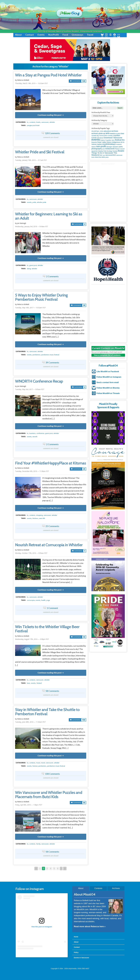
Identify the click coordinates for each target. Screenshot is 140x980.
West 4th (42, 518)
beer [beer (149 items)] (123, 133)
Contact (30, 35)
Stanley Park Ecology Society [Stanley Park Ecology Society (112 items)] (108, 151)
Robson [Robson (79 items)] (117, 149)
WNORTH (35, 437)
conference (40, 433)
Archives (116, 888)
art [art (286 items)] (104, 133)
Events (41, 35)
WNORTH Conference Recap (39, 381)
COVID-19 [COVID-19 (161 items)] (95, 138)
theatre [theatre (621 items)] (121, 151)
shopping (39, 515)
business (32, 433)
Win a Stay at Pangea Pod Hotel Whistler (48, 75)
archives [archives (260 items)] (115, 131)
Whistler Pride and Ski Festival (40, 152)
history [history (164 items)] (109, 142)
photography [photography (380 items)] (97, 149)
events (29, 202)
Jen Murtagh (22, 223)
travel (43, 763)
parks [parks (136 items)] (121, 147)
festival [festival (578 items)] (118, 140)
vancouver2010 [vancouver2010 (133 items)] (111, 155)
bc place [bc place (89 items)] (118, 134)
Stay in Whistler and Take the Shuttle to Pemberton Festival (47, 712)
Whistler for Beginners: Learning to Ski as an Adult (49, 216)
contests (32, 122)
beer (28, 683)
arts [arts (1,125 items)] (108, 133)
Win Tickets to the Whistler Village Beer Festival (47, 629)
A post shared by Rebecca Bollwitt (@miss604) (42, 954)
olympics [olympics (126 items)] (115, 147)
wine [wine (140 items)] (103, 157)
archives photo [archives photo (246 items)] (97, 133)
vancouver (45, 122)
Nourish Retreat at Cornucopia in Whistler (49, 545)
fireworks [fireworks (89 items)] (94, 142)
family (38, 844)
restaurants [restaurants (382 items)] (110, 149)
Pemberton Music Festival (50, 355)
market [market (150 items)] (99, 144)
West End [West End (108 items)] (98, 157)
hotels (38, 122)
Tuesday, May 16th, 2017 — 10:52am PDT (30, 308)
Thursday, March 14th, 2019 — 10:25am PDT (31, 83)
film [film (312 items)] (123, 140)
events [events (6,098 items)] (96, 140)
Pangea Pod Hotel (33, 125)
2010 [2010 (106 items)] (102, 131)
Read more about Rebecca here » (90, 926)
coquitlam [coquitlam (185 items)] (117, 136)
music (38, 763)
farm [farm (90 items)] (113, 140)
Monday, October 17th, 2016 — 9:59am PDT (31, 553)
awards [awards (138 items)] (112, 133)
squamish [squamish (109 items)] (95, 151)
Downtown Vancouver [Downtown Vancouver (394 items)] (113, 138)
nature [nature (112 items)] (94, 147)
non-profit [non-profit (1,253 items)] (101, 146)
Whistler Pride (42, 202)
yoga (48, 600)
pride (34, 202)
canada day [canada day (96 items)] (95, 136)
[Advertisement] (108, 178)
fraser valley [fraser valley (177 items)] (102, 142)
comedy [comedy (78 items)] (110, 136)
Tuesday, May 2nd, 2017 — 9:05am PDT (30, 389)
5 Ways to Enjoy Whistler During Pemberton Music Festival (41, 297)
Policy (76, 952)
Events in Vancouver (81, 958)
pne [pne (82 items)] (104, 149)
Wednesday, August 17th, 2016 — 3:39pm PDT (32, 639)
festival (39, 683)
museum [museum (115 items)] (119, 144)
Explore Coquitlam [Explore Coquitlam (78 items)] (106, 140)
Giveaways (77, 35)
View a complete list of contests (107, 355)
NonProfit (53, 35)
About (18, 35)
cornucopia (31, 600)
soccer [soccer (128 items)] (122, 149)
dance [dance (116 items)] (101, 138)
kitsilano (35, 518)
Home (76, 937)
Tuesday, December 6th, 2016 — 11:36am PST (32, 471)
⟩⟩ (65, 869)
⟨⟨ (36, 869)
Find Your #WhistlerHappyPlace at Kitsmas (51, 463)
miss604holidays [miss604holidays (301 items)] (109, 144)
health (43, 600)
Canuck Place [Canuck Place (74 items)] (103, 136)
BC (28, 122)
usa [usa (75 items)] (104, 155)
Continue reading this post (50, 115)
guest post (33, 265)
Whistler (52, 122)
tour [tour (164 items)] (101, 155)
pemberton (36, 355)
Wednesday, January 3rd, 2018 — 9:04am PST (32, 226)
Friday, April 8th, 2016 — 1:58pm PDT (29, 805)
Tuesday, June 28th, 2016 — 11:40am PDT (30, 722)
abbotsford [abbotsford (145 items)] (107, 131)
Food (65, 35)
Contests (98, 888)
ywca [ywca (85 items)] (107, 157)
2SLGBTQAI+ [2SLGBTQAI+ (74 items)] (96, 131)
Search (120, 108)
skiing (29, 269)
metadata (51, 120)
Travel (90, 35)
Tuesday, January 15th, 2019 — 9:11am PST (31, 160)
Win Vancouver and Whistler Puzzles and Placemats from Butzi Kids (49, 795)
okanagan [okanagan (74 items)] (109, 147)
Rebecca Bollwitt (23, 80)
